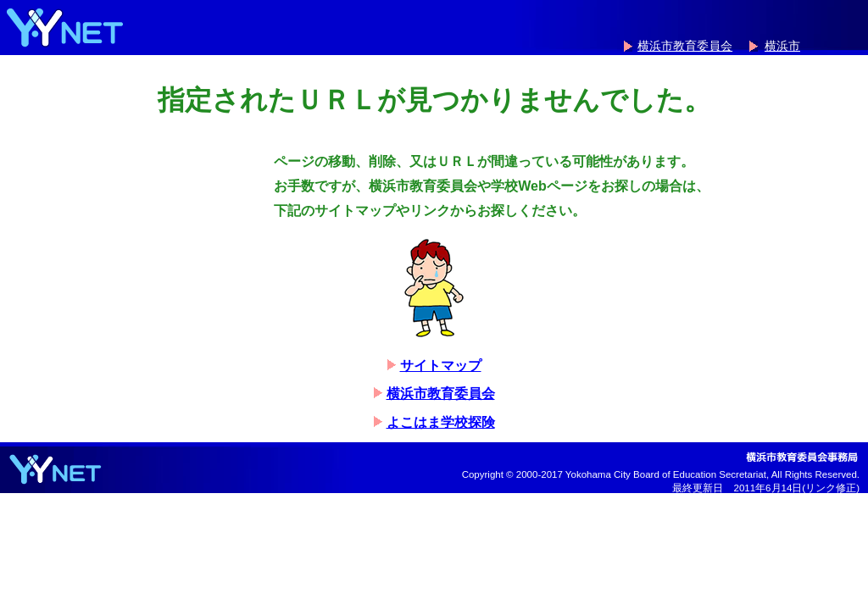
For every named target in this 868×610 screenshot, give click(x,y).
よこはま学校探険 (441, 422)
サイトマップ (441, 366)
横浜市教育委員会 (685, 46)
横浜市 (782, 46)
